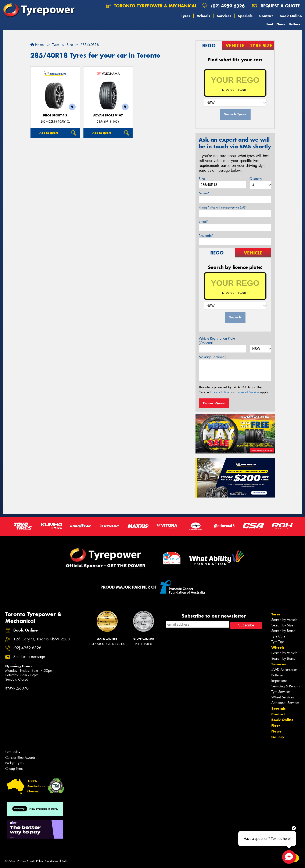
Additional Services (285, 703)
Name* (204, 193)
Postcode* (206, 236)
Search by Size (282, 625)
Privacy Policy (219, 392)
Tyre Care (278, 636)
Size (202, 179)
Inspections (279, 681)
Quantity (256, 179)
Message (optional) (213, 357)
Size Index (13, 752)
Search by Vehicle (284, 620)
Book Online (291, 16)
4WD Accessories (284, 670)
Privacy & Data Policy (30, 861)
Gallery (294, 24)
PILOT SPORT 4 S (55, 115)
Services (224, 16)
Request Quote (214, 403)
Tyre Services (281, 692)
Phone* (223, 207)
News (281, 24)
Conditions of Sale (56, 861)
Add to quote (49, 133)
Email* (204, 222)
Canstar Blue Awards (20, 758)
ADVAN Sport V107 (108, 115)
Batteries (277, 675)
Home (37, 45)
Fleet (269, 24)
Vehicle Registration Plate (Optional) (217, 341)
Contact (266, 16)
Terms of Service (248, 392)
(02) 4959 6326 (228, 6)
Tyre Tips (278, 642)
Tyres (186, 16)
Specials (245, 16)
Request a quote (276, 6)
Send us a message (29, 657)
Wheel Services (283, 697)
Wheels (204, 16)
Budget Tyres (14, 763)
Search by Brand (283, 631)
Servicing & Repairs (286, 686)
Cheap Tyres (14, 769)
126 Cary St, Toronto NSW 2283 (42, 639)
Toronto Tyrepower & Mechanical (151, 6)
